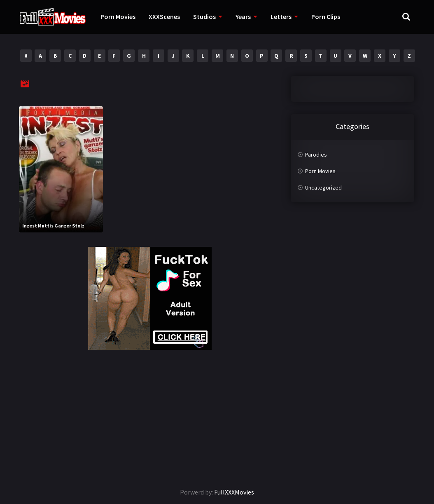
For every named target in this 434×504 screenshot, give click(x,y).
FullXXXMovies (234, 492)
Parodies (316, 155)
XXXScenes (164, 16)
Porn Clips (326, 16)
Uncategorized (323, 188)
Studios (204, 16)
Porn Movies (118, 16)
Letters (281, 16)
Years (243, 16)
